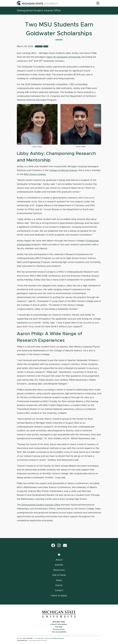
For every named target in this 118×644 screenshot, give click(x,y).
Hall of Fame (59, 575)
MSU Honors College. (35, 174)
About (59, 560)
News (46, 46)
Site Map (59, 627)
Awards (59, 565)
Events (59, 585)
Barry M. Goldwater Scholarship (64, 57)
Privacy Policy (59, 629)
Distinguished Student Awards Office (39, 11)
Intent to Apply (59, 596)
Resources (59, 570)
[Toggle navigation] (98, 3)
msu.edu (41, 638)
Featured (39, 46)
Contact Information (59, 624)
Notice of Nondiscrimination (54, 638)
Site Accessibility (59, 632)
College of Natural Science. (63, 170)
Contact (59, 591)
